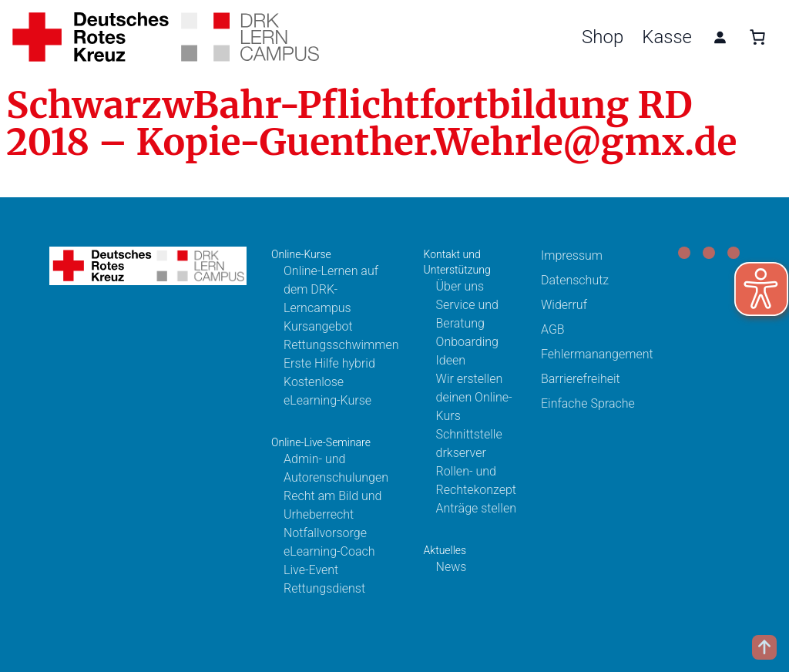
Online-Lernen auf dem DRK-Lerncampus (331, 289)
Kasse (667, 37)
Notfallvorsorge (325, 533)
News (452, 567)
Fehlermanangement (597, 354)
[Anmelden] (720, 37)
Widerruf (564, 305)
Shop (603, 37)
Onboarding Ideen (467, 351)
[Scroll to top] (764, 647)
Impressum (572, 255)
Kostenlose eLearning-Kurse (327, 391)
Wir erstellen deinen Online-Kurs (474, 397)
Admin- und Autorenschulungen (336, 468)
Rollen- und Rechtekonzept (476, 480)
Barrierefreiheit (581, 379)
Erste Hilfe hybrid (329, 363)
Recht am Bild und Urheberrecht (332, 505)
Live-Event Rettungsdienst (324, 579)
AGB (553, 329)
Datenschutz (575, 280)
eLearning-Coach (329, 551)
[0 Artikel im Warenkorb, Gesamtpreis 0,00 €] (757, 37)
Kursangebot (318, 326)
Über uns (460, 286)
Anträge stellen (476, 508)
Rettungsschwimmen (341, 345)
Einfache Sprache (588, 403)
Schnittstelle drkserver (469, 444)
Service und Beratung (467, 314)
